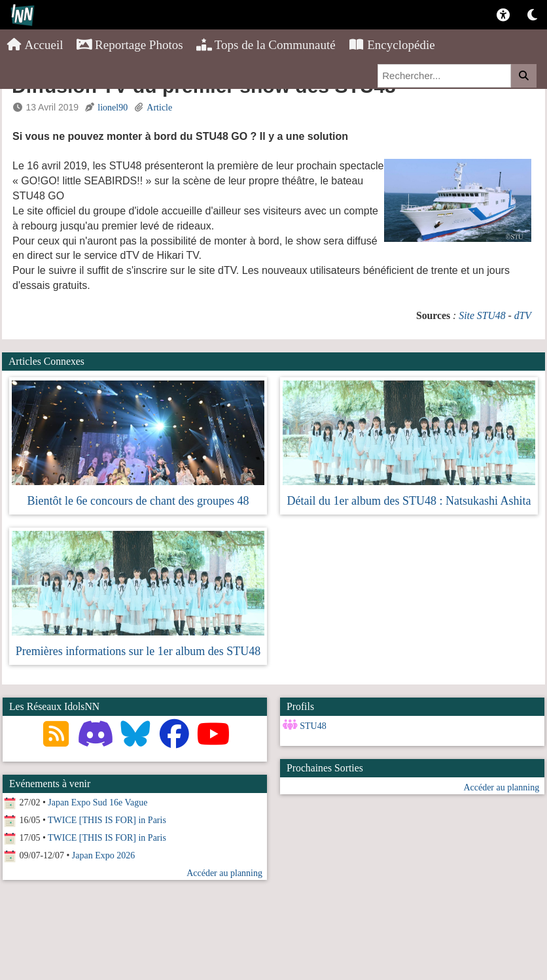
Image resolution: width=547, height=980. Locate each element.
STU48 (313, 726)
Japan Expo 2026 (103, 855)
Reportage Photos (130, 45)
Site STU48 (482, 315)
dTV (523, 315)
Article (159, 108)
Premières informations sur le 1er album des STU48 (138, 651)
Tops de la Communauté (266, 45)
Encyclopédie (392, 45)
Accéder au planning (501, 787)
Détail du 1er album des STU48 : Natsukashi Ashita (409, 501)
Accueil (35, 45)
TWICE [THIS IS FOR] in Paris (107, 820)
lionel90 (113, 108)
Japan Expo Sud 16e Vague (97, 803)
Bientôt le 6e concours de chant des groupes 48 (138, 501)
